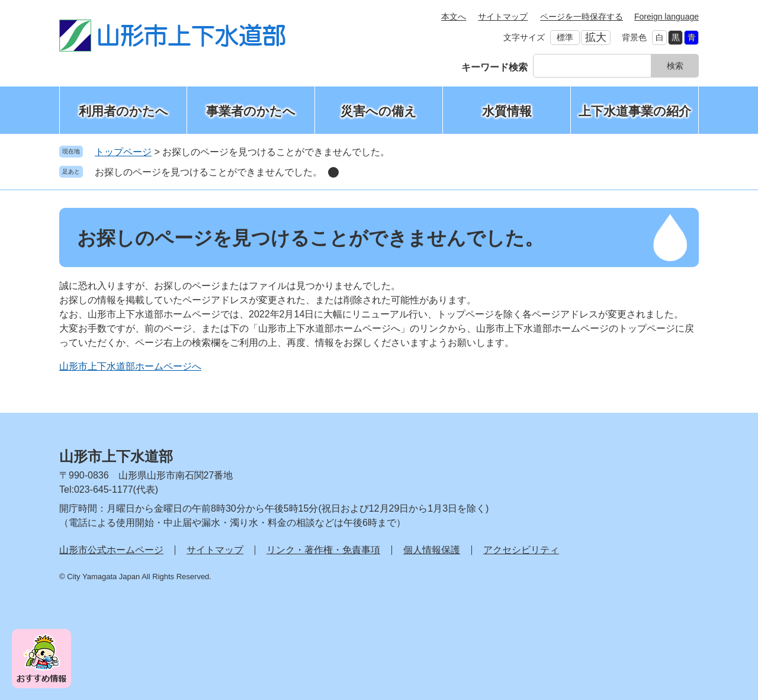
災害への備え (379, 111)
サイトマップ (503, 17)
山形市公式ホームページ (111, 550)
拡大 (596, 37)
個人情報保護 (432, 550)
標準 (565, 37)
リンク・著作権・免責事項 (323, 550)
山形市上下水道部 (116, 456)
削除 (333, 172)
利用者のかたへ (123, 111)
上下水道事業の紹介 (635, 111)
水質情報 (507, 111)
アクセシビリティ (521, 550)
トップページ (123, 152)
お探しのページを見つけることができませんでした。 (208, 172)
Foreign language (667, 17)
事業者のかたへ (251, 111)
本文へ (454, 17)
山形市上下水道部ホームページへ (130, 366)
